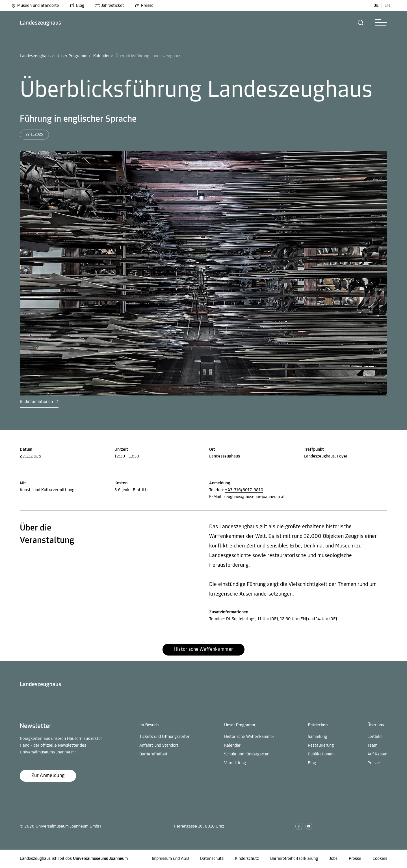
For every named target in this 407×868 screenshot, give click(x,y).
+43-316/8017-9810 (244, 490)
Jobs (333, 859)
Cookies (380, 859)
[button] (361, 23)
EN (387, 6)
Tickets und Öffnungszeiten (165, 737)
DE (376, 6)
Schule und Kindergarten (247, 754)
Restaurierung (321, 745)
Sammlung (317, 737)
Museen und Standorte (35, 6)
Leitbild (374, 737)
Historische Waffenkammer (249, 737)
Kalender (101, 56)
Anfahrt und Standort (159, 745)
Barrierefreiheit (153, 754)
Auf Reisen (377, 754)
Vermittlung (235, 763)
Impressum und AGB (170, 859)
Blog (77, 6)
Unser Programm (72, 56)
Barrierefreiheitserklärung (294, 859)
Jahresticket (110, 6)
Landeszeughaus (35, 56)
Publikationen (321, 754)
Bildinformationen (39, 402)
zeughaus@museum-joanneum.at (254, 497)
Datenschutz (212, 859)
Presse (144, 6)
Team (372, 745)
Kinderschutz (247, 859)
